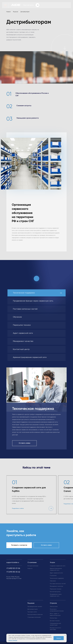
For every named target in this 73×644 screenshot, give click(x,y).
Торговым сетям (32, 612)
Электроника (54, 607)
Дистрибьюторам (33, 609)
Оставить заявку (46, 545)
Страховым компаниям (34, 617)
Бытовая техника (55, 621)
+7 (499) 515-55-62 (13, 572)
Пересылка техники (56, 589)
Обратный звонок (31, 5)
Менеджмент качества (56, 586)
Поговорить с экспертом (19, 545)
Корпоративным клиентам (35, 615)
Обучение (53, 581)
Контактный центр (55, 592)
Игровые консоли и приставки (55, 629)
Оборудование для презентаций (55, 624)
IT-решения (53, 576)
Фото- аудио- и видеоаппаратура (55, 614)
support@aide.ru (13, 563)
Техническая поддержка (57, 578)
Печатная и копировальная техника (57, 610)
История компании (33, 566)
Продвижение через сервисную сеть (56, 595)
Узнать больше (13, 640)
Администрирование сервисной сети (56, 569)
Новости (30, 569)
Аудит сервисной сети (56, 573)
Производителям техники (35, 607)
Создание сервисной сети (58, 566)
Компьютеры (53, 618)
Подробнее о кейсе (18, 508)
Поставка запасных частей (58, 584)
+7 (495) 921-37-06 (13, 568)
